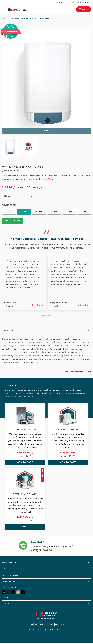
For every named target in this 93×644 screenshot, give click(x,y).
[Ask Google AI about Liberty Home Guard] (23, 593)
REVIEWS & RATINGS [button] (83, 2)
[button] (23, 546)
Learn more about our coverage (78, 372)
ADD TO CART (12, 221)
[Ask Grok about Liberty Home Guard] (13, 593)
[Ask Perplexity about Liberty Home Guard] (9, 593)
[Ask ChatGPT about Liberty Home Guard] (4, 593)
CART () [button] (84, 9)
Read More (48, 179)
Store (5, 18)
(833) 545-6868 (42, 551)
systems (15, 18)
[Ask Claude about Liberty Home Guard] (18, 593)
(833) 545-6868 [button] (62, 2)
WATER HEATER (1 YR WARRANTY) (37, 18)
